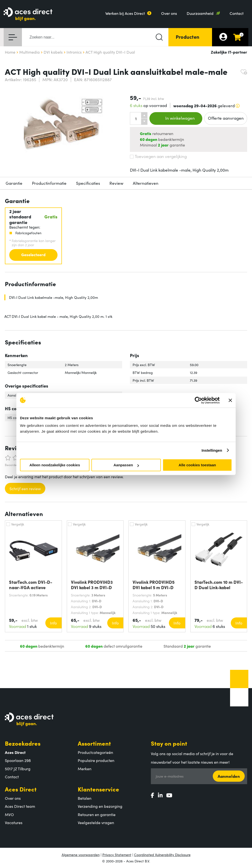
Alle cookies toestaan (197, 465)
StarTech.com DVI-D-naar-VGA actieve (31, 585)
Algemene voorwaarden (81, 855)
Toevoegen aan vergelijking (158, 156)
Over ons (169, 13)
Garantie (14, 183)
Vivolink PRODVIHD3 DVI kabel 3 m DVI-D (92, 585)
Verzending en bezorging (100, 806)
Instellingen (212, 450)
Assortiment (94, 743)
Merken (85, 769)
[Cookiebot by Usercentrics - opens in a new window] (198, 400)
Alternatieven (146, 183)
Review (116, 183)
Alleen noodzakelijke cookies (55, 465)
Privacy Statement (117, 855)
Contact (237, 13)
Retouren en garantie (97, 814)
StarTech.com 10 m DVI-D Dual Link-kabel (219, 585)
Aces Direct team (20, 806)
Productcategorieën (95, 752)
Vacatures (14, 822)
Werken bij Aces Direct (125, 13)
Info (53, 623)
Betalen (85, 798)
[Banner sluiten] (230, 400)
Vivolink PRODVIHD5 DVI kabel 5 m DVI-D (154, 585)
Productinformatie (49, 183)
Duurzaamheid (200, 13)
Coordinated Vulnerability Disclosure (162, 855)
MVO (9, 814)
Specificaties (88, 183)
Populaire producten (96, 760)
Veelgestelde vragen (96, 822)
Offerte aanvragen (226, 118)
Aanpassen (126, 465)
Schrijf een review (25, 488)
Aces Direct (21, 789)
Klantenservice (98, 789)
